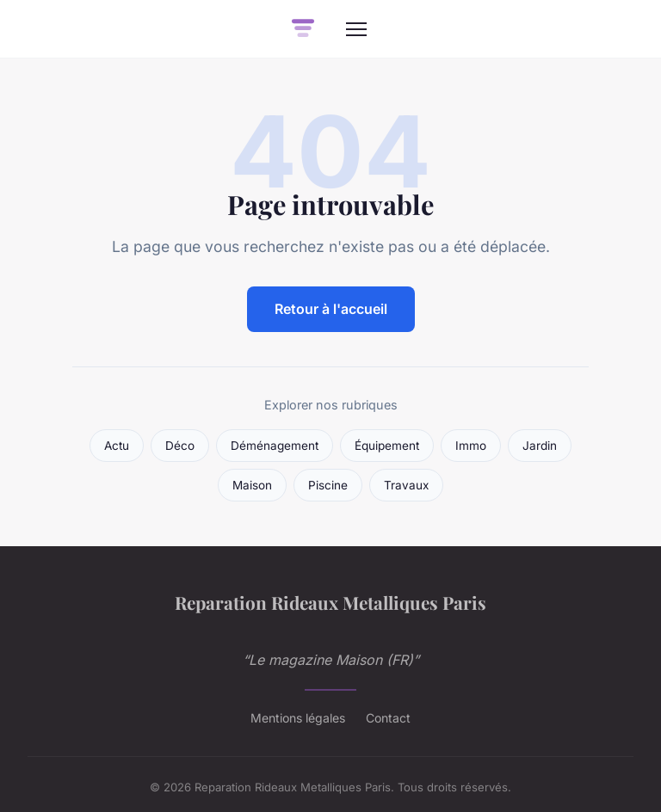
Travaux (406, 485)
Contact (388, 718)
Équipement (387, 446)
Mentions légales (298, 718)
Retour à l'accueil (331, 309)
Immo (471, 446)
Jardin (540, 446)
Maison (252, 485)
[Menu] (356, 29)
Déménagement (275, 446)
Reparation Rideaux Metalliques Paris (330, 602)
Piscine (328, 485)
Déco (180, 446)
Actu (117, 446)
